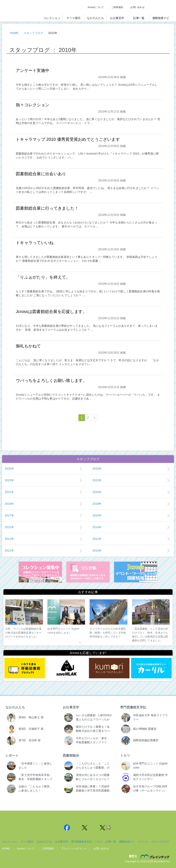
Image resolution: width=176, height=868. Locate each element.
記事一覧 (139, 18)
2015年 (9, 527)
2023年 (9, 480)
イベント (143, 842)
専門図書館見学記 (133, 707)
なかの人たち (95, 18)
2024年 (97, 469)
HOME (14, 33)
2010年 (97, 551)
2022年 (97, 480)
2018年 (97, 504)
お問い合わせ (137, 7)
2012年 (97, 539)
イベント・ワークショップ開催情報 (136, 572)
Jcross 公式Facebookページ (67, 828)
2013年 (9, 539)
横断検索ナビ (161, 18)
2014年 (97, 527)
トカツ (125, 755)
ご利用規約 (117, 7)
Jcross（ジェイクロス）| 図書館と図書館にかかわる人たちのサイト (21, 12)
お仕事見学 (117, 18)
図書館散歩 (71, 755)
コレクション (52, 18)
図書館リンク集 (88, 572)
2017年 (9, 516)
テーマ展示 (73, 18)
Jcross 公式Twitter (85, 828)
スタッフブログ (33, 33)
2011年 (9, 551)
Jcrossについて (96, 7)
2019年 (9, 504)
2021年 (9, 492)
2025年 (9, 469)
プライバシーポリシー (74, 848)
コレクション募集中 (40, 572)
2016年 (97, 516)
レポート (12, 755)
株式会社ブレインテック (156, 856)
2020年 (97, 492)
